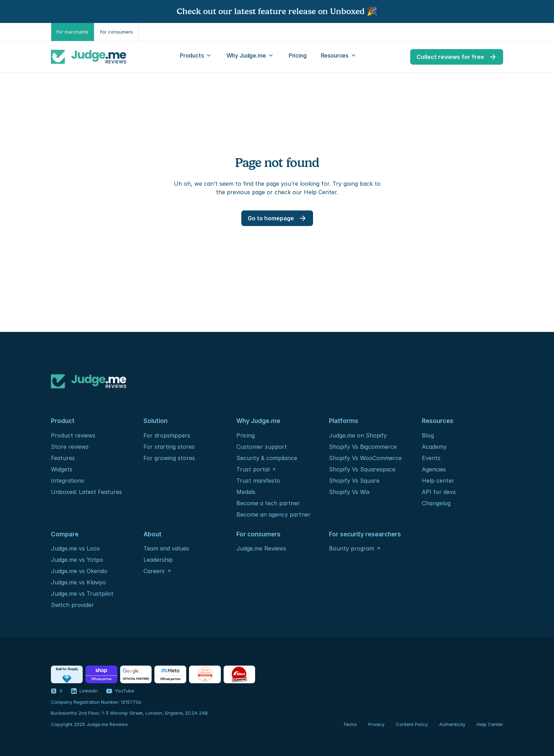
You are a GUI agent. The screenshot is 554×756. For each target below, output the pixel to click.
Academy (434, 447)
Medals (246, 492)
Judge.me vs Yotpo (77, 560)
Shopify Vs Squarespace (362, 469)
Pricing (246, 435)
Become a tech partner (268, 503)
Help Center (490, 724)
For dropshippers (167, 435)
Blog (428, 435)
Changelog (436, 503)
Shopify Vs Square (354, 481)
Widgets (62, 469)
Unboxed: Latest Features (86, 492)
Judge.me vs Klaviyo (78, 582)
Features (63, 458)
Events (431, 458)
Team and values (166, 548)
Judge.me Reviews (261, 548)
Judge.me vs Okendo (79, 571)
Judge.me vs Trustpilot (82, 594)
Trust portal (253, 469)
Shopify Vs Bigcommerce (363, 447)
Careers (154, 571)
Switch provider (72, 605)
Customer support (262, 447)
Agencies (434, 469)
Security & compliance (267, 458)
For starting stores (169, 447)
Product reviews (73, 435)
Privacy (376, 724)
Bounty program (352, 548)
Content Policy (412, 724)
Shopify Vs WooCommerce (365, 458)
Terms (350, 724)
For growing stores (169, 458)
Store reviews (70, 447)
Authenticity (452, 724)
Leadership (158, 560)
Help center (438, 481)
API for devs (440, 492)
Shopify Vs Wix (349, 492)
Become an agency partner (273, 514)
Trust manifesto (258, 481)
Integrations (67, 481)
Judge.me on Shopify (358, 435)
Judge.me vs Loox (75, 548)
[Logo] (89, 57)
